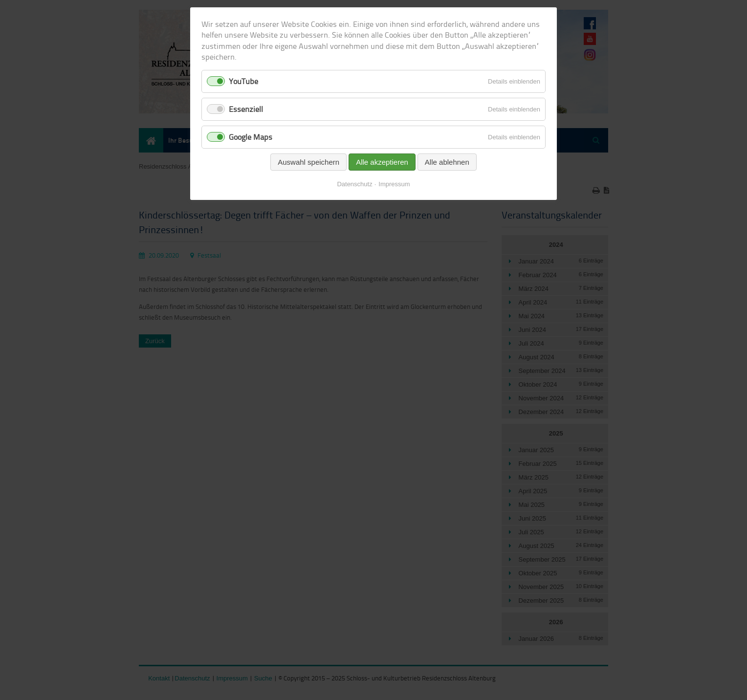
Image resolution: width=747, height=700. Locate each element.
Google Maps (251, 137)
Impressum (394, 184)
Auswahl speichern (308, 162)
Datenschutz (354, 184)
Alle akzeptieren (382, 162)
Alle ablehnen (447, 162)
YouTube (243, 81)
